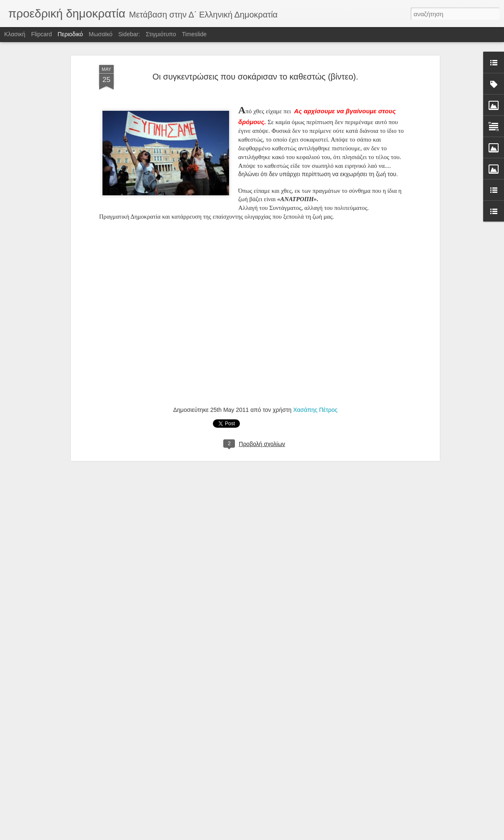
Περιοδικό (70, 34)
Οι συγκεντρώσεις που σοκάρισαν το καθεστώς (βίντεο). (255, 77)
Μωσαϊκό (101, 34)
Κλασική (15, 34)
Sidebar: (129, 34)
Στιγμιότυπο (161, 34)
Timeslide (194, 34)
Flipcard (42, 34)
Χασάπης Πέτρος (316, 410)
